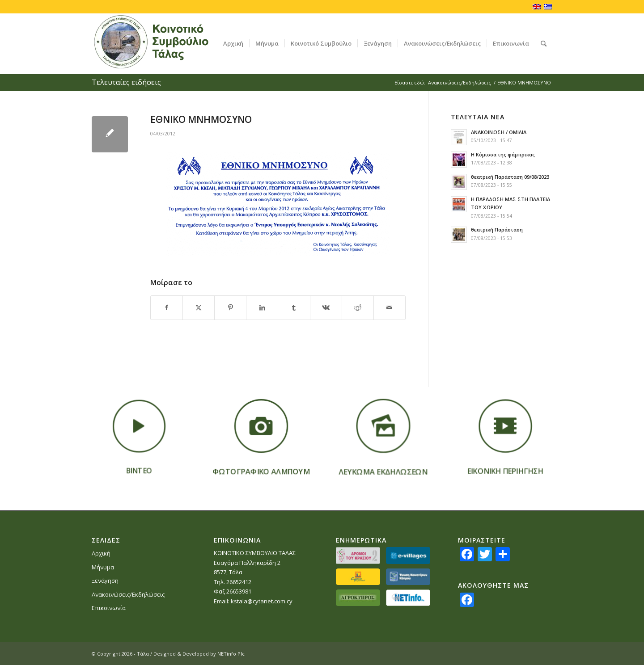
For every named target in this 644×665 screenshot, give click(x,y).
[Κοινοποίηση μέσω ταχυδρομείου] (390, 307)
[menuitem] (233, 44)
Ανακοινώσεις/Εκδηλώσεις (128, 594)
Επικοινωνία (109, 608)
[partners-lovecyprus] (358, 577)
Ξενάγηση (105, 581)
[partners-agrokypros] (358, 598)
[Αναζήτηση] (544, 44)
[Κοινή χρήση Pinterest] (230, 307)
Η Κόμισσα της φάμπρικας (503, 154)
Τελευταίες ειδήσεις (126, 82)
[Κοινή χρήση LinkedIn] (262, 307)
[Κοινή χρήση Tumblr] (294, 307)
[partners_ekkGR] (408, 577)
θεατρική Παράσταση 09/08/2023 (510, 177)
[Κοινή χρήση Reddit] (358, 307)
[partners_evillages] (408, 555)
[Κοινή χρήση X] (199, 307)
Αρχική (101, 553)
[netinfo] (408, 598)
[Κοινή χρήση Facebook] (167, 307)
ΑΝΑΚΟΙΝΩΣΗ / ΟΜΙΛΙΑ (499, 132)
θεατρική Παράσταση (497, 229)
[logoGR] (165, 44)
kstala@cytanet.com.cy (262, 601)
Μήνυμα (103, 567)
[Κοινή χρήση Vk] (326, 307)
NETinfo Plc (231, 654)
